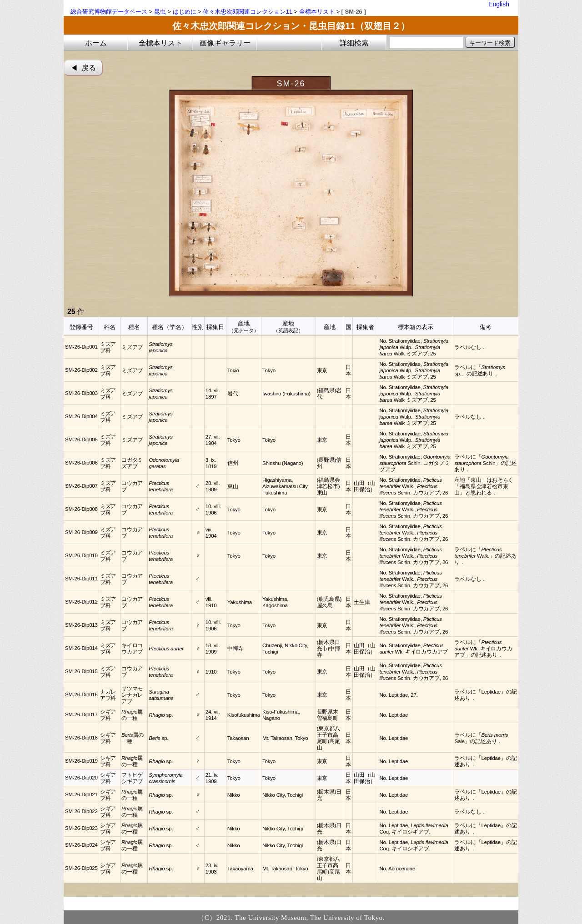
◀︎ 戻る (83, 68)
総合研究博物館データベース (109, 12)
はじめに (185, 12)
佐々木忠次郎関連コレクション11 (247, 12)
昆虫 (160, 12)
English (499, 4)
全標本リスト (317, 12)
